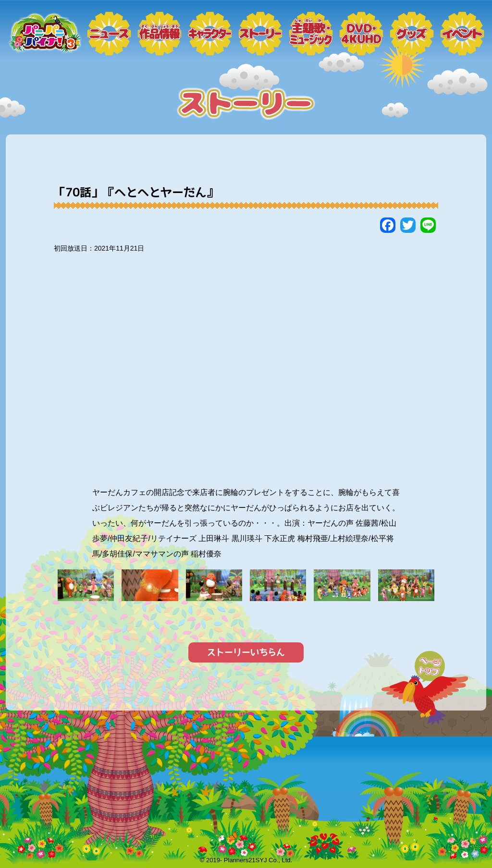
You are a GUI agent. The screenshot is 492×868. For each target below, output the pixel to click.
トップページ (44, 34)
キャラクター (210, 34)
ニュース (109, 34)
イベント (462, 34)
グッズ (412, 34)
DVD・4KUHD (361, 34)
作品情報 (160, 34)
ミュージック (311, 34)
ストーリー (260, 34)
